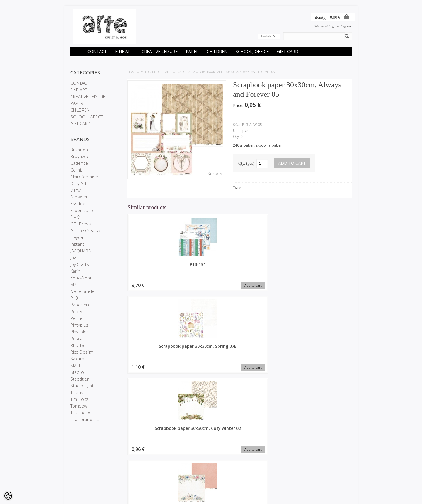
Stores (75, 463)
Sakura (77, 359)
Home (132, 72)
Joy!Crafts (80, 264)
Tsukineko (80, 413)
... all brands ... (85, 419)
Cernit (76, 170)
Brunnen (79, 150)
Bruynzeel (80, 156)
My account (174, 463)
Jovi (74, 257)
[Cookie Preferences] (8, 496)
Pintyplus (79, 325)
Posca (76, 338)
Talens (77, 392)
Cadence (79, 163)
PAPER (192, 51)
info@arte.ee (223, 482)
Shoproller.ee (342, 494)
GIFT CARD (288, 51)
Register (346, 26)
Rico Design (82, 352)
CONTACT (97, 51)
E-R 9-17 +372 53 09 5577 (233, 477)
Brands (123, 463)
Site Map (124, 478)
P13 (74, 298)
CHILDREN (217, 51)
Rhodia (77, 345)
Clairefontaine (84, 177)
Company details (82, 468)
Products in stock (130, 473)
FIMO (75, 217)
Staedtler (80, 379)
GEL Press (81, 224)
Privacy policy (80, 473)
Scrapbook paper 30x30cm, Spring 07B (211, 267)
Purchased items (178, 473)
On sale (124, 468)
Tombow (79, 406)
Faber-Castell (83, 210)
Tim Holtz (79, 399)
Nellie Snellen (84, 291)
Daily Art (78, 183)
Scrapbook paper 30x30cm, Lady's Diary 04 (325, 270)
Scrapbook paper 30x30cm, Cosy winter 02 (268, 270)
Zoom (217, 174)
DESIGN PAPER (162, 72)
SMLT (75, 365)
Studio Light (82, 386)
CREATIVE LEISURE (160, 51)
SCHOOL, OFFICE (252, 51)
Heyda (77, 237)
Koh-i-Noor (81, 278)
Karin (75, 271)
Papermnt (80, 305)
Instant (77, 244)
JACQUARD (81, 251)
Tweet (237, 188)
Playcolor (79, 332)
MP (73, 284)
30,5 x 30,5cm (186, 72)
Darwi (76, 190)
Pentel (77, 318)
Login (332, 26)
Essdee (78, 203)
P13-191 (154, 264)
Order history (175, 468)
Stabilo (77, 372)
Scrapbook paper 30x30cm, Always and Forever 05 (237, 72)
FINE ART (124, 51)
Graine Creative (86, 230)
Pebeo (77, 311)
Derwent (79, 197)
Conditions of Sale (83, 478)
